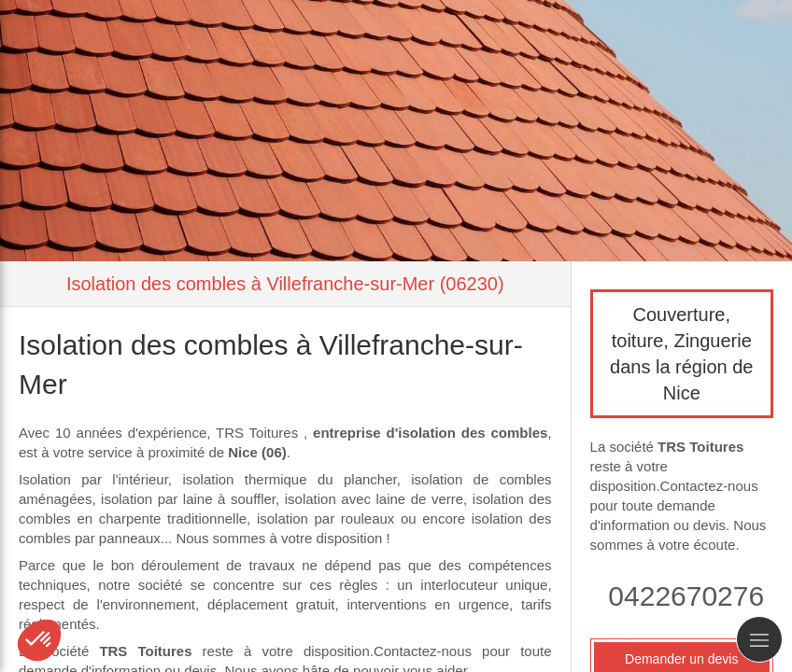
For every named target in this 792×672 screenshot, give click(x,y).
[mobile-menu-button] (759, 639)
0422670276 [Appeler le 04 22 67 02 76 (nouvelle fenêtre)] (686, 596)
